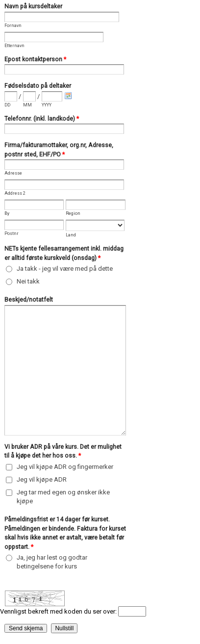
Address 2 (15, 193)
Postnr (12, 233)
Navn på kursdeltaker (33, 6)
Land (71, 235)
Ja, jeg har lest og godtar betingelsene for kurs (52, 562)
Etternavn (14, 46)
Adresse (13, 173)
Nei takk (28, 281)
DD (7, 105)
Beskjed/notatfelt (29, 300)
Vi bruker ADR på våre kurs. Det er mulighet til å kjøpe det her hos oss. (63, 452)
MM (27, 105)
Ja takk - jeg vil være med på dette (65, 269)
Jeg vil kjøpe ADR (42, 479)
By (7, 213)
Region (73, 213)
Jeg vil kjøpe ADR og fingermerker (65, 467)
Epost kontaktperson (35, 60)
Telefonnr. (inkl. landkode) (42, 120)
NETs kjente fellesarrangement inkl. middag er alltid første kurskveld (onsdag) (64, 254)
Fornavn (13, 26)
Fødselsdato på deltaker (38, 86)
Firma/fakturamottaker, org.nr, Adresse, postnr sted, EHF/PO (59, 151)
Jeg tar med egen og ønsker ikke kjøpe (63, 497)
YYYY (47, 105)
